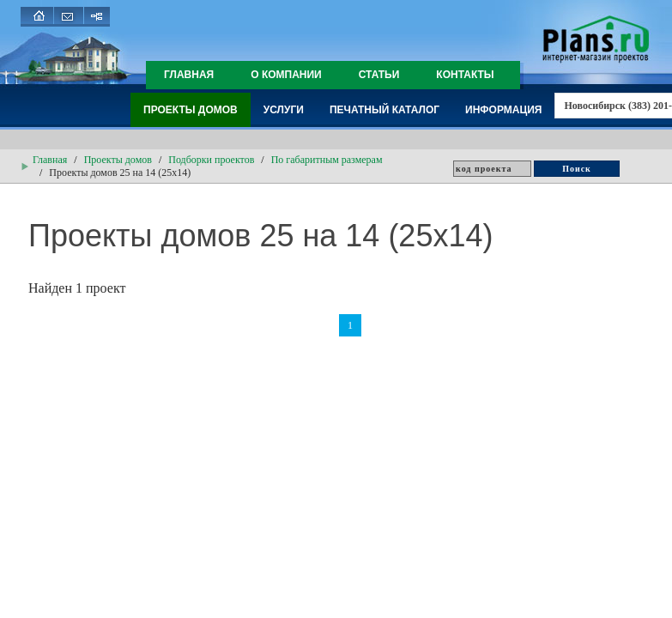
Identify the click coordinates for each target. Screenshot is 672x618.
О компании (286, 75)
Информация (503, 110)
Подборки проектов (211, 160)
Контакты (465, 75)
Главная (189, 75)
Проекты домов (191, 110)
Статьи (379, 75)
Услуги (284, 110)
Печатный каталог (384, 110)
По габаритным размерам (327, 160)
